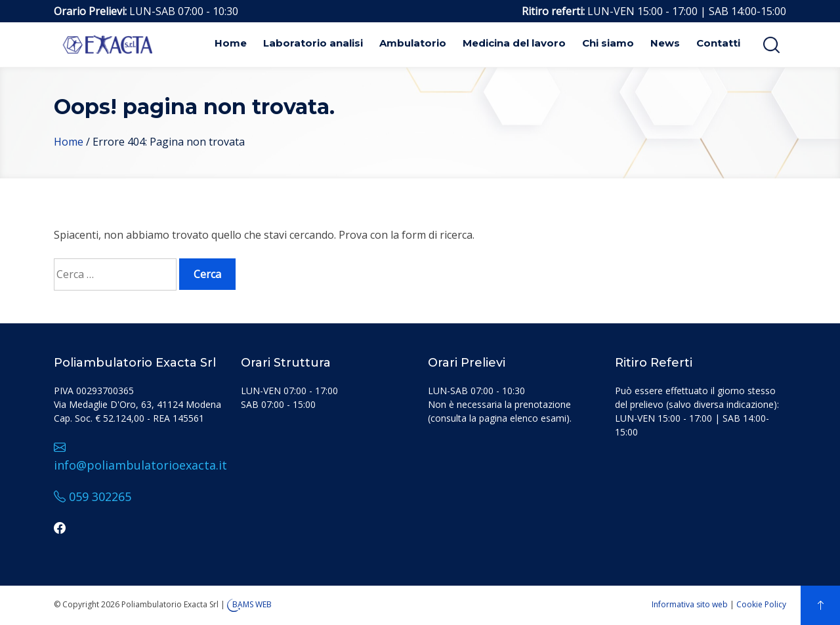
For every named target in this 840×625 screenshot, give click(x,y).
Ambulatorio (413, 43)
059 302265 (93, 496)
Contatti (718, 43)
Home (231, 43)
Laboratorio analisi (313, 43)
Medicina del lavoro (514, 43)
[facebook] (60, 528)
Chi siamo (608, 43)
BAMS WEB (252, 604)
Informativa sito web (690, 604)
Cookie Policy (761, 604)
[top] (820, 605)
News (665, 43)
